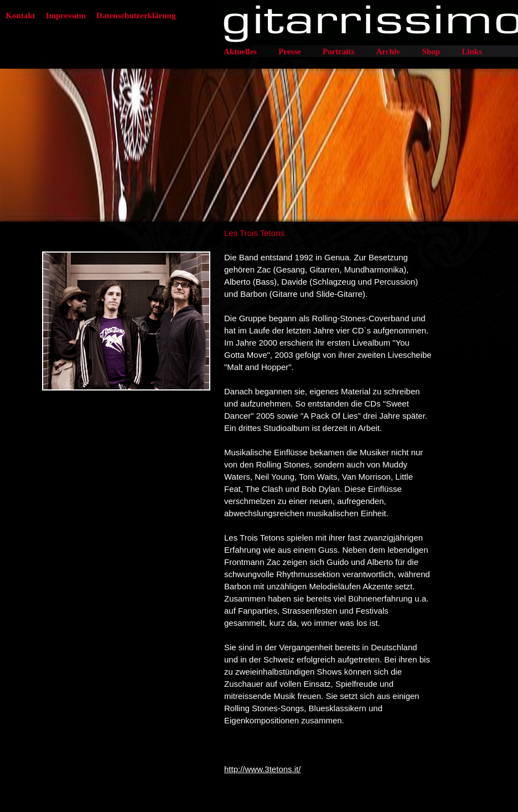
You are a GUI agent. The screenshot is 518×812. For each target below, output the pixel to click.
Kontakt (20, 16)
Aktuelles (240, 52)
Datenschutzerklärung (136, 16)
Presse (290, 52)
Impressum (66, 16)
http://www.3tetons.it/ (262, 769)
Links (472, 52)
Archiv (388, 52)
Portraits (338, 52)
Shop (431, 52)
